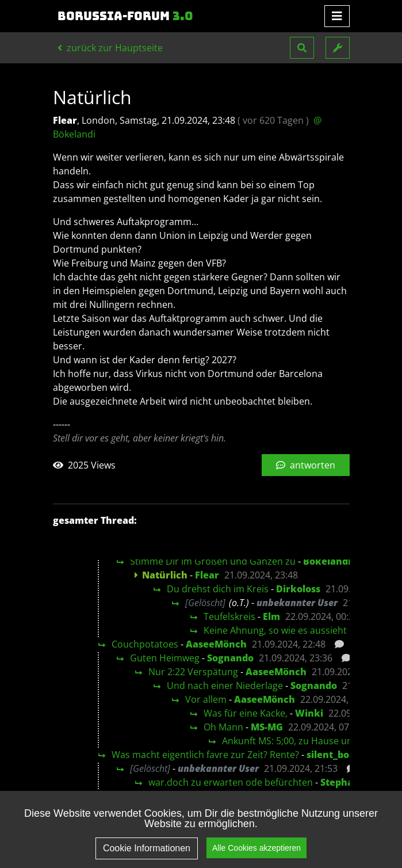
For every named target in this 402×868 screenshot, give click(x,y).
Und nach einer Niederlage (225, 686)
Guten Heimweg (165, 658)
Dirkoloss (298, 589)
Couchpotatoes (145, 644)
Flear (207, 575)
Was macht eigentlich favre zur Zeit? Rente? (205, 755)
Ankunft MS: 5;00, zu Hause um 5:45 (299, 741)
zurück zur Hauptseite (110, 48)
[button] (302, 48)
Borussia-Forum (125, 16)
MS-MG (267, 727)
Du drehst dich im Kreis (218, 589)
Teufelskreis (229, 616)
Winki (309, 713)
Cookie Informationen (147, 856)
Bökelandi (327, 561)
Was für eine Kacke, (246, 713)
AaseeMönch (216, 644)
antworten (306, 465)
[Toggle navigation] (337, 16)
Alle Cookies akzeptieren (256, 855)
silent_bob (331, 755)
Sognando (230, 658)
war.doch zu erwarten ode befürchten (231, 782)
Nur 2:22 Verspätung (193, 672)
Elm (271, 616)
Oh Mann (223, 727)
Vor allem (206, 699)
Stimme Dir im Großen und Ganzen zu (213, 561)
